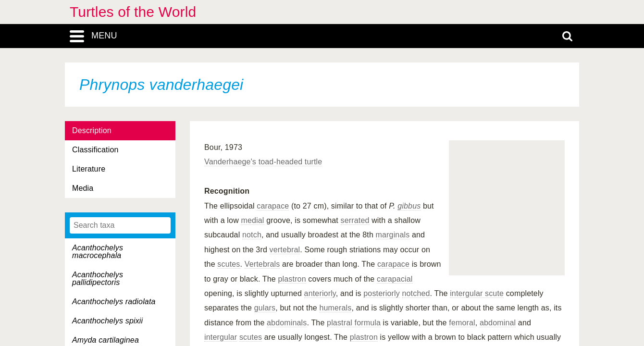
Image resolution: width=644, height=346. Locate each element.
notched (416, 293)
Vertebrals (262, 264)
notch (252, 235)
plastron (292, 279)
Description (92, 130)
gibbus (409, 206)
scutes (229, 264)
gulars (265, 308)
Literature (89, 169)
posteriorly (382, 293)
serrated (355, 220)
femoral (462, 323)
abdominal (498, 323)
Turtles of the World (133, 12)
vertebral (285, 250)
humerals (335, 308)
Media (83, 188)
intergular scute (477, 293)
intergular (221, 337)
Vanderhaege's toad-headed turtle (263, 162)
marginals (393, 235)
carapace (273, 206)
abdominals (287, 323)
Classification (95, 150)
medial (252, 220)
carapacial (395, 279)
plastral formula (354, 323)
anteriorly (320, 293)
